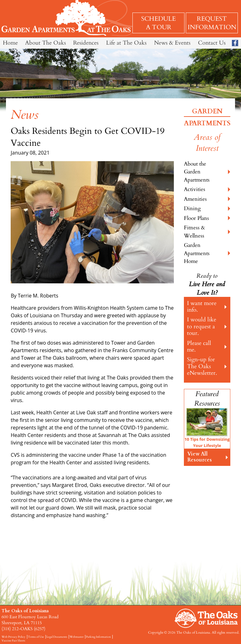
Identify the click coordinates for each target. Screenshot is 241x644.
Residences (86, 43)
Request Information (212, 23)
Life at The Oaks (126, 43)
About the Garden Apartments (197, 172)
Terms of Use (36, 637)
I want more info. (202, 307)
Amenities (195, 199)
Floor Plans (196, 218)
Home (10, 43)
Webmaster (77, 637)
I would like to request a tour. (202, 326)
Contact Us (212, 43)
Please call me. (199, 347)
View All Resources (200, 457)
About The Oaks (46, 43)
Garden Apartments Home (197, 253)
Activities (195, 189)
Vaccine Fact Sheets (13, 641)
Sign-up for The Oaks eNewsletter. (202, 366)
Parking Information (98, 637)
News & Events (172, 43)
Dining (192, 208)
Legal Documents (57, 637)
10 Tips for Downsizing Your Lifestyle (207, 442)
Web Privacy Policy (13, 637)
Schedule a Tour (158, 23)
